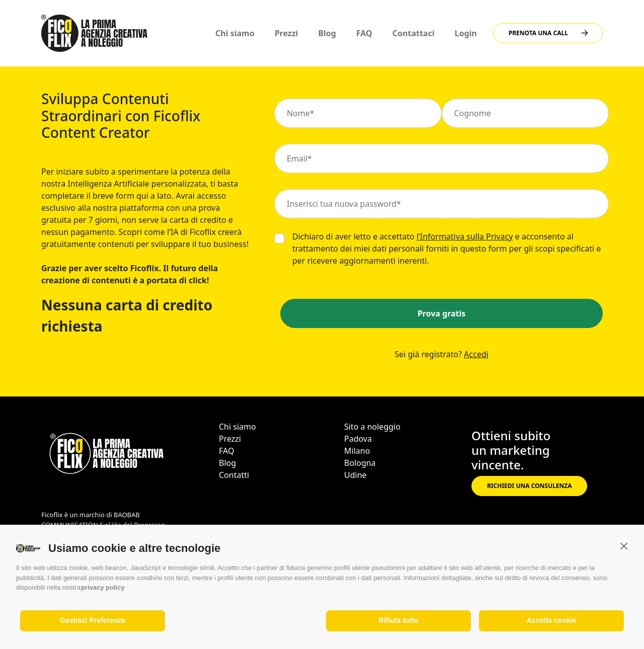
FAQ (364, 33)
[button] (624, 546)
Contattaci (414, 33)
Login (466, 33)
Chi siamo (235, 33)
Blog (327, 33)
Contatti (234, 475)
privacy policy (103, 587)
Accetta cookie (552, 620)
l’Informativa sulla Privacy (465, 236)
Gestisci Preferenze (93, 620)
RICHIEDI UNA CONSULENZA (529, 486)
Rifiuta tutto (399, 620)
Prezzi (287, 33)
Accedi (476, 354)
